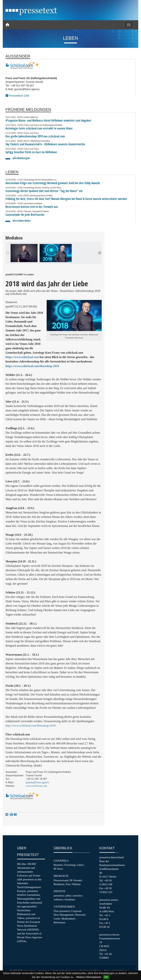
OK (106, 977)
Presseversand (61, 880)
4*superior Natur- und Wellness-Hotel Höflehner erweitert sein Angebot (48, 121)
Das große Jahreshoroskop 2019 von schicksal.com (35, 136)
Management (67, 915)
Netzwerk (80, 915)
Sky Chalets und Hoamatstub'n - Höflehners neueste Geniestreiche (45, 144)
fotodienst (70, 899)
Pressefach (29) (17, 96)
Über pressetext (62, 911)
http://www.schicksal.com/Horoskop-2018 (31, 726)
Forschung (70, 865)
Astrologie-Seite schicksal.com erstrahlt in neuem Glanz (39, 128)
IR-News (58, 869)
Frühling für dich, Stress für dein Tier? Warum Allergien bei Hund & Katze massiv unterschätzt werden (66, 199)
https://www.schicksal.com (22, 357)
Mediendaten (68, 919)
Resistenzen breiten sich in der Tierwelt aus (32, 207)
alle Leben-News (21, 221)
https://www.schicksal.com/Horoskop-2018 (32, 366)
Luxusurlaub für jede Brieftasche (25, 215)
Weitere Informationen (89, 977)
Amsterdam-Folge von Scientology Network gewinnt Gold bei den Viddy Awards (53, 183)
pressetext (59, 896)
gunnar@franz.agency (38, 782)
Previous (8, 253)
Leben (80, 865)
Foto (68, 884)
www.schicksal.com (37, 786)
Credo (57, 919)
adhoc (69, 896)
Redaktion (59, 884)
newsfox (78, 896)
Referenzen (59, 922)
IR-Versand (76, 880)
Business (58, 865)
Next (100, 253)
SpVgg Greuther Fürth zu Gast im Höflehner (31, 152)
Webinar (76, 884)
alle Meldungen (21, 158)
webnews (58, 899)
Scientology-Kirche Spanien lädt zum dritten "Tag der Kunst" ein (44, 191)
